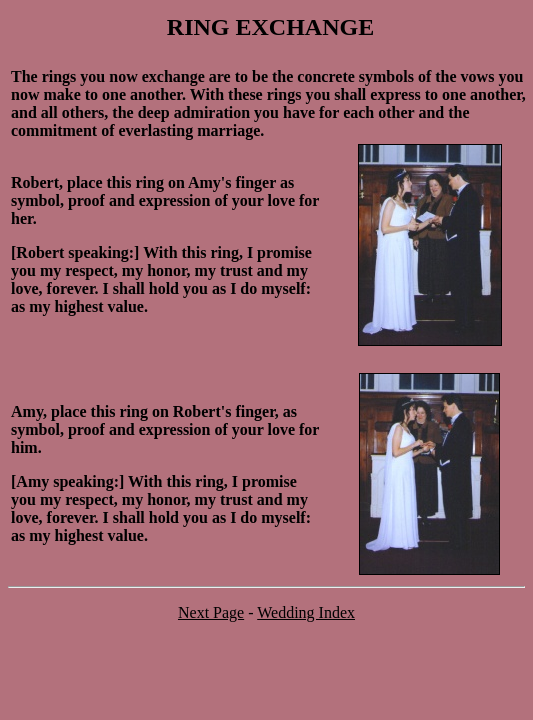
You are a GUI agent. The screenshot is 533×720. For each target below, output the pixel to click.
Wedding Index (306, 612)
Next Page (211, 612)
